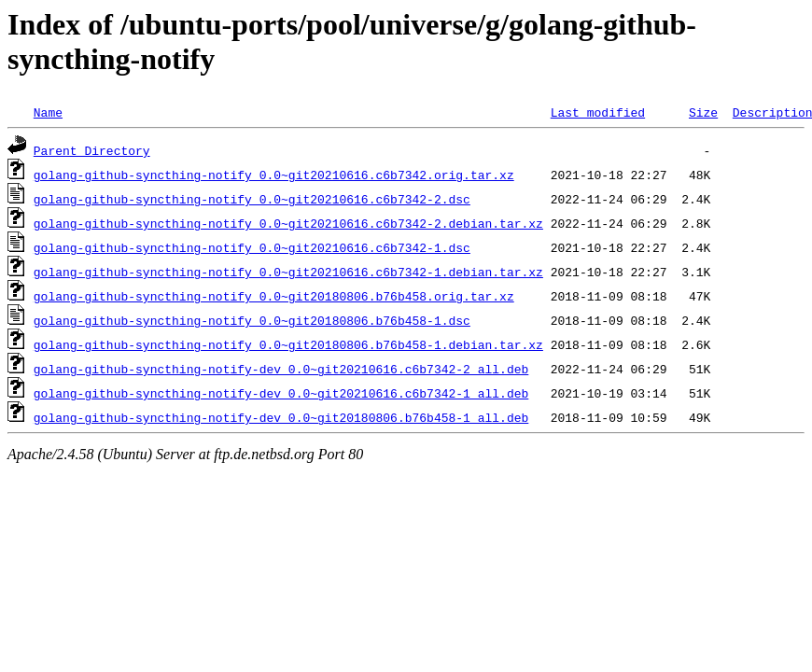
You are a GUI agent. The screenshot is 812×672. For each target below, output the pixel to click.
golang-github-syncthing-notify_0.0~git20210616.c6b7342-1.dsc (252, 247)
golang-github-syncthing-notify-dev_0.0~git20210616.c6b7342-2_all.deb (281, 369)
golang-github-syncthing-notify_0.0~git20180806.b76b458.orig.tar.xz (274, 296)
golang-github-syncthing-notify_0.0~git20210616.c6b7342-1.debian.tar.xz (288, 272)
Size (703, 112)
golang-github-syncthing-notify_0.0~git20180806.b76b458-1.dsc (252, 320)
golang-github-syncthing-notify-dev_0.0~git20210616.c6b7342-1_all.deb (281, 393)
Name (48, 112)
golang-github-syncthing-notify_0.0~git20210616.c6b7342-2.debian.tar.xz (288, 223)
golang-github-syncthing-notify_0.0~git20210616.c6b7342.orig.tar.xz (274, 175)
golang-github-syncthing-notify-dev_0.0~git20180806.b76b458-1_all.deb (281, 417)
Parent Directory (92, 150)
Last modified (598, 112)
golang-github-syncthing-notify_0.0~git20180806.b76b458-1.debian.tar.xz (288, 344)
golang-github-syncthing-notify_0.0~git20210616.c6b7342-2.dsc (252, 199)
